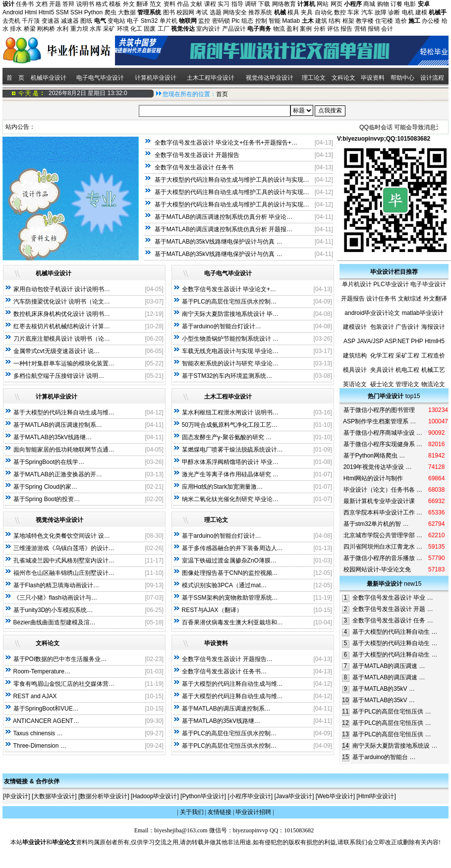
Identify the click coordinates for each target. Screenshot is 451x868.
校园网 (185, 12)
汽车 (367, 12)
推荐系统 (260, 12)
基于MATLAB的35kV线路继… (53, 437)
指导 (237, 4)
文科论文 (343, 78)
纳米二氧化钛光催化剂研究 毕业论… (230, 499)
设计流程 (433, 78)
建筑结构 (355, 356)
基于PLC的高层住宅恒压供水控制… (229, 302)
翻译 (142, 4)
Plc (236, 21)
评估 (333, 29)
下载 (264, 4)
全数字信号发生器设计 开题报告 (197, 155)
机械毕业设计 (49, 78)
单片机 (169, 21)
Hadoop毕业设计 (155, 796)
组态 (247, 21)
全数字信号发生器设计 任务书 (194, 167)
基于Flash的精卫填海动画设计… (56, 585)
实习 (224, 4)
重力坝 (79, 29)
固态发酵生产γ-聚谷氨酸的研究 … (227, 437)
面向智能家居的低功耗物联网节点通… (64, 450)
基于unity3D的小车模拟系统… (53, 610)
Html (31, 12)
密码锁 (221, 21)
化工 (136, 29)
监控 (204, 21)
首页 (222, 94)
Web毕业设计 (335, 796)
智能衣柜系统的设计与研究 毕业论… (230, 363)
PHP (417, 341)
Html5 (46, 12)
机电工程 (407, 370)
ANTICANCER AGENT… (46, 721)
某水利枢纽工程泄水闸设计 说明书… (230, 412)
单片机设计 (357, 284)
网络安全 (235, 12)
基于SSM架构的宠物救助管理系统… (230, 598)
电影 (410, 4)
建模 (421, 12)
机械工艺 (433, 370)
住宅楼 (384, 21)
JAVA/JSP (370, 341)
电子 (133, 21)
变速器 (51, 21)
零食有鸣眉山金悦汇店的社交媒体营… (64, 684)
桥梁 (30, 29)
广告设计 (407, 327)
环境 (123, 29)
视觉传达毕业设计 (270, 78)
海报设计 (433, 327)
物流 (279, 29)
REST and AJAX (35, 696)
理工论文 (314, 78)
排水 (16, 29)
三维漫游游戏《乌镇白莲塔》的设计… (64, 548)
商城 (369, 4)
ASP (349, 341)
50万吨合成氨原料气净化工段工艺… (230, 425)
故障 (381, 12)
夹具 (307, 12)
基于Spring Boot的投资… (47, 499)
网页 (337, 4)
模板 (115, 4)
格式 (102, 4)
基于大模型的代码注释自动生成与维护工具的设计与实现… (232, 180)
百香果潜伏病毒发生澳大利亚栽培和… (232, 622)
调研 (251, 4)
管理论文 (407, 384)
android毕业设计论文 (372, 313)
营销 (360, 29)
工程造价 (433, 356)
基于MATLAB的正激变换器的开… (58, 474)
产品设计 (234, 29)
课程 (210, 4)
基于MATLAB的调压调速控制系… (58, 425)
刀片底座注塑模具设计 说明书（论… (62, 339)
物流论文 (433, 384)
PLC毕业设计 (391, 284)
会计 (387, 29)
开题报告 (353, 299)
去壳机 (11, 21)
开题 (55, 4)
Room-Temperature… (42, 671)
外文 (129, 4)
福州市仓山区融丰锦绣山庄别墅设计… (64, 573)
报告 (346, 29)
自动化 (324, 12)
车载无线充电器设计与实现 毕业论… (230, 351)
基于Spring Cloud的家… (45, 487)
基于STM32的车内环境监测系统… (227, 376)
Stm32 (149, 21)
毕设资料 (373, 78)
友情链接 (220, 812)
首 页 (15, 78)
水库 (96, 29)
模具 (293, 12)
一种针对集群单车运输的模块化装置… (64, 363)
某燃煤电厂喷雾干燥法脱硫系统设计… (232, 450)
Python (93, 12)
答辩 (68, 4)
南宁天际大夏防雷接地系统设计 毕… (230, 314)
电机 (408, 12)
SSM (62, 12)
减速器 (70, 21)
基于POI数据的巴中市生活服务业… (60, 659)
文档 (42, 4)
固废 (150, 29)
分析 (320, 29)
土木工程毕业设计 (211, 78)
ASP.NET (397, 341)
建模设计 (355, 327)
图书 (169, 12)
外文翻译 (435, 299)
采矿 (109, 29)
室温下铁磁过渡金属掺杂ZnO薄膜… (229, 561)
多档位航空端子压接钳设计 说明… (59, 376)
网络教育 (284, 4)
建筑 (321, 21)
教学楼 (365, 21)
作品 (183, 4)
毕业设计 (16, 796)
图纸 (86, 21)
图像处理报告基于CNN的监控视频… (230, 573)
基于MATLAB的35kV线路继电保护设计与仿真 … (219, 242)
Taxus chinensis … (38, 733)
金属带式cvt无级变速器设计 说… (57, 351)
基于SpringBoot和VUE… (46, 709)
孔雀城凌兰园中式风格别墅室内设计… (64, 561)
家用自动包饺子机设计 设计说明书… (62, 289)
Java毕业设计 (294, 796)
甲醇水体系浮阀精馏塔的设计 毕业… (230, 462)
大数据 (127, 12)
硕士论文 (382, 384)
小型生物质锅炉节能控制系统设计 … (230, 339)
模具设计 (355, 370)
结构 (335, 21)
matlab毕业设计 (423, 313)
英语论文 (355, 384)
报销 (374, 29)
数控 (340, 12)
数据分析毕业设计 (104, 796)
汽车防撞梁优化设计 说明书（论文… (62, 302)
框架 (348, 21)
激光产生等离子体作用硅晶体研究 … (230, 474)
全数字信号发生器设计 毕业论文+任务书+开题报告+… (226, 143)
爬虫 (111, 12)
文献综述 (410, 299)
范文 (156, 4)
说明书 (85, 4)
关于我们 (192, 812)
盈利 (292, 29)
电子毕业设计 (428, 284)
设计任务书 (381, 299)
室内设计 (208, 29)
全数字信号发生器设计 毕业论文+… (229, 289)
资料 (169, 4)
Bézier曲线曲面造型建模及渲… (55, 622)
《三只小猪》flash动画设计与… (55, 598)
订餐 (396, 4)
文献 (196, 4)
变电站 (116, 21)
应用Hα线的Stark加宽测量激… (223, 487)
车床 (353, 12)
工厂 (164, 29)
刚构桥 (46, 29)
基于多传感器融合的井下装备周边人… (232, 548)
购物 (383, 4)
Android (13, 12)
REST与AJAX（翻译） (212, 610)
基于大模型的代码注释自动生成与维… (64, 412)
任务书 (25, 4)
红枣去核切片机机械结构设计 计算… (62, 326)
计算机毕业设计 (156, 78)
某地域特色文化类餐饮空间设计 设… (62, 536)
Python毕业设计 (203, 796)
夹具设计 (382, 370)
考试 (202, 12)
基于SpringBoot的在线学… (49, 462)
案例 (306, 29)
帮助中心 (402, 78)
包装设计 (382, 327)
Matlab (291, 21)
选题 (216, 12)
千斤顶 (31, 21)
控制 (261, 21)
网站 (323, 4)
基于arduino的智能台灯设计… (222, 326)
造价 (401, 21)
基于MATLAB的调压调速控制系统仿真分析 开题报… (224, 229)
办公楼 (431, 21)
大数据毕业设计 (54, 796)
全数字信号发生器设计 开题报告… (227, 659)
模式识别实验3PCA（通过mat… (224, 585)
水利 (62, 29)
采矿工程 (407, 356)
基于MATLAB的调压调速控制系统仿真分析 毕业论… (224, 217)
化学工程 (382, 356)
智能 (275, 21)
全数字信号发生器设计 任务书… (224, 671)
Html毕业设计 (376, 796)
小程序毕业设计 (250, 796)
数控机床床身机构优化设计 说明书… (62, 314)
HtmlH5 (435, 341)
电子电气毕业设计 (100, 78)
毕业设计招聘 (253, 812)
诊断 (394, 12)
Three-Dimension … (39, 746)
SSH (77, 12)
